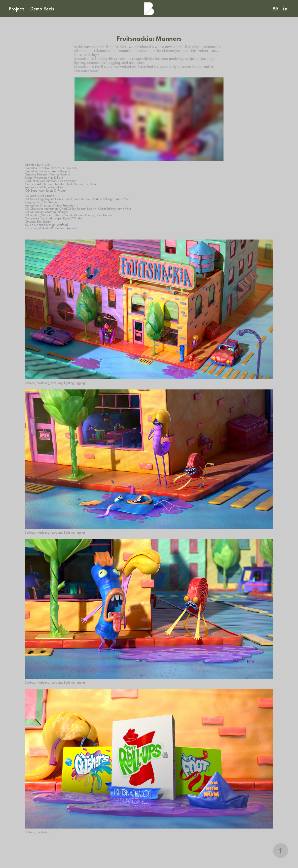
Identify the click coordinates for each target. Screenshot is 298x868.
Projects (17, 9)
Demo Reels (42, 9)
